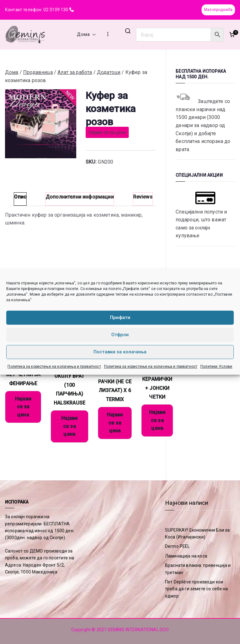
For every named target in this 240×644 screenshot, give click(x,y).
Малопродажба (218, 10)
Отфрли (120, 335)
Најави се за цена (107, 132)
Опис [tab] (20, 197)
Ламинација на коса (186, 556)
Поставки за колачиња (120, 352)
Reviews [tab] (143, 197)
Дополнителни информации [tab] (80, 197)
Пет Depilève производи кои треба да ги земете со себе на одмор (197, 589)
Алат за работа (75, 72)
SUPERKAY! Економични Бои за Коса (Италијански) (197, 533)
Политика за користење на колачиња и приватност (54, 366)
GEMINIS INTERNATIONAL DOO (138, 630)
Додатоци (109, 72)
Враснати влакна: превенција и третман (198, 569)
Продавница (38, 72)
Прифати (120, 317)
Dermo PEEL (177, 546)
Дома (86, 35)
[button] (93, 35)
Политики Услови (216, 366)
